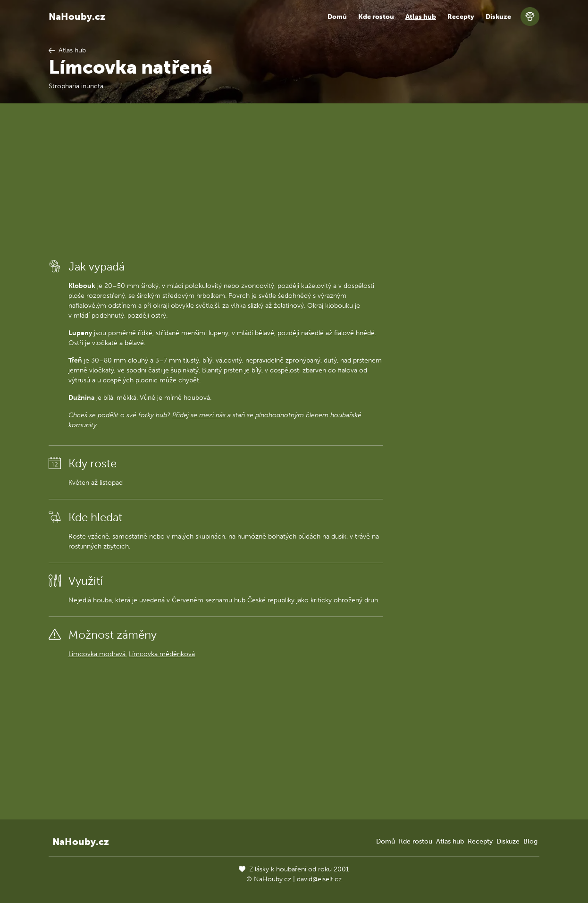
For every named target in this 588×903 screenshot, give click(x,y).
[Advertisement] (216, 181)
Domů (337, 17)
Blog (530, 841)
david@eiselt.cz (319, 879)
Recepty (461, 17)
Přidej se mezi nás (199, 415)
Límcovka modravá (97, 654)
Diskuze (498, 17)
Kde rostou (376, 17)
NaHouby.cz (77, 17)
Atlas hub (421, 17)
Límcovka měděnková (162, 654)
